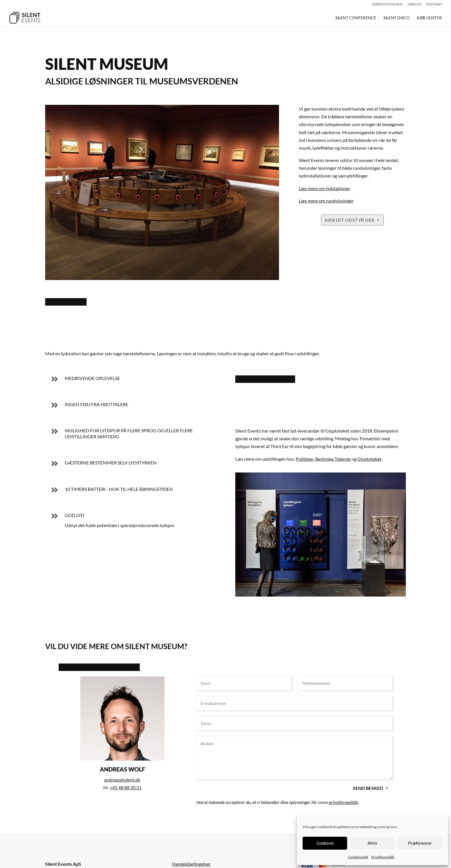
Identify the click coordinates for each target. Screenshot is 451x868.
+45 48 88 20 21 (126, 787)
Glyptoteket (369, 459)
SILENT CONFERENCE (356, 18)
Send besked (368, 788)
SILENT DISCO (396, 18)
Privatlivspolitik (383, 857)
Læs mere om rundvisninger (326, 201)
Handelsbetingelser (191, 864)
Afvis (372, 843)
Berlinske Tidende (333, 459)
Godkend (325, 843)
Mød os (414, 4)
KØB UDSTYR (429, 18)
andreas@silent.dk (122, 780)
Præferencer (420, 843)
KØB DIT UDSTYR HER (350, 220)
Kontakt (434, 4)
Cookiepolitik (358, 857)
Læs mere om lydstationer (324, 188)
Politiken (305, 459)
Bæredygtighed (388, 4)
